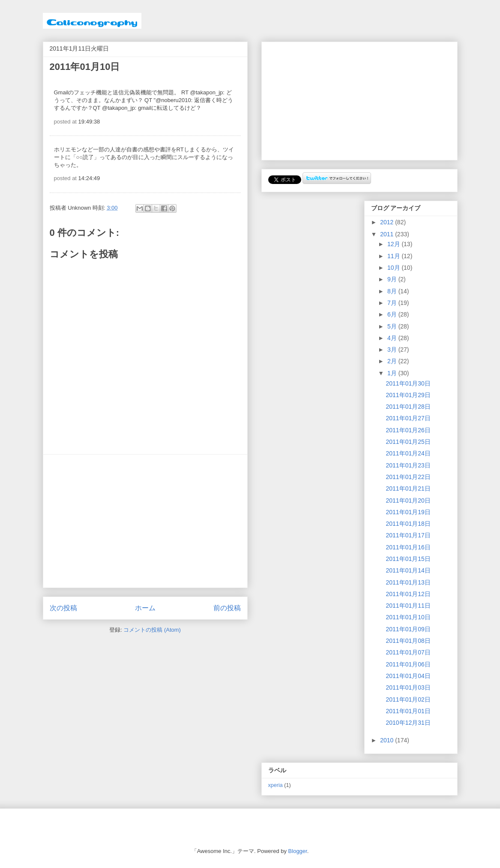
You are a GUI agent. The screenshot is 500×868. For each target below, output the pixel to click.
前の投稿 (227, 608)
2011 (388, 234)
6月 (393, 314)
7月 (393, 303)
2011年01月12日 (408, 594)
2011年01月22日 (408, 477)
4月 (393, 338)
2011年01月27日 (408, 418)
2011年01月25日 (408, 442)
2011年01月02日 (408, 699)
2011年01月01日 (408, 711)
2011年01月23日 (408, 465)
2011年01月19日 (408, 512)
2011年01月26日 (408, 430)
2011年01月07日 (408, 652)
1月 (393, 373)
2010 (388, 740)
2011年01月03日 (408, 687)
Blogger (298, 851)
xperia (275, 785)
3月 (393, 350)
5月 (393, 326)
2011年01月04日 (408, 676)
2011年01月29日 (408, 395)
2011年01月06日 (408, 664)
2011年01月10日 (408, 617)
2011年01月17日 (408, 535)
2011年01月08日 (408, 641)
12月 (394, 244)
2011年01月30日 (408, 383)
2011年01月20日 (408, 500)
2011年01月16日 (408, 547)
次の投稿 (63, 608)
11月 (394, 256)
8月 (393, 291)
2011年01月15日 (408, 559)
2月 (393, 361)
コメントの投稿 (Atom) (152, 630)
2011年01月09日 (408, 629)
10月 (394, 268)
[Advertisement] (145, 521)
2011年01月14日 (408, 570)
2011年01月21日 (408, 488)
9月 (393, 279)
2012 (388, 222)
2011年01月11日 (408, 606)
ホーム (145, 608)
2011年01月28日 (408, 407)
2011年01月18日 (408, 524)
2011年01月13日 (408, 582)
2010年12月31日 (408, 723)
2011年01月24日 (408, 453)
